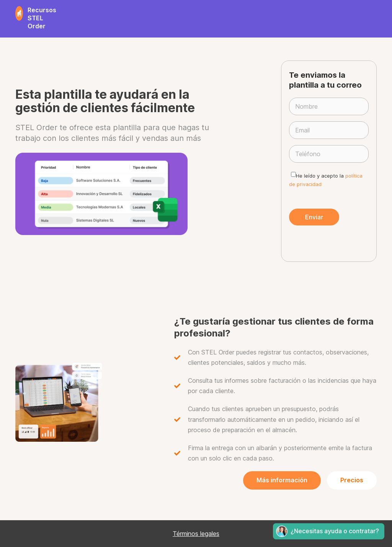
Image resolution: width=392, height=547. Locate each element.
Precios (352, 480)
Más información (282, 480)
